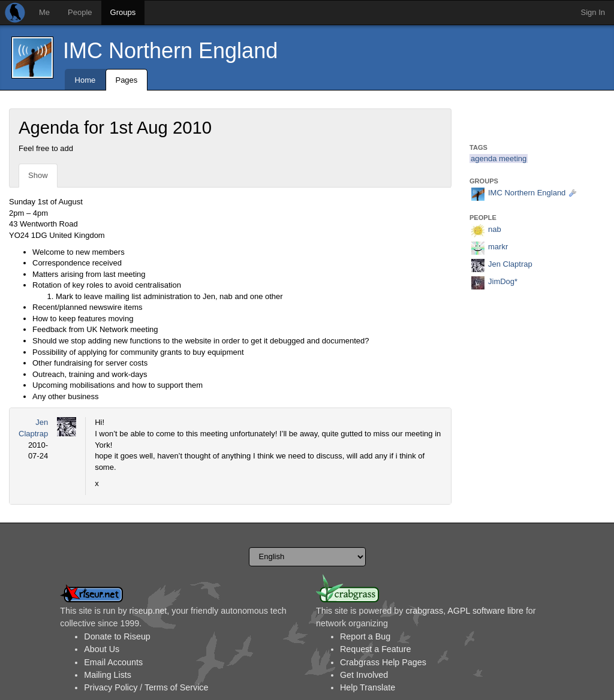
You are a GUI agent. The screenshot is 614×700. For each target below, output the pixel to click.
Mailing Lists (108, 675)
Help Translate (368, 687)
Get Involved (364, 675)
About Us (102, 649)
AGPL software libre (485, 611)
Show (38, 175)
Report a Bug (365, 636)
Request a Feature (375, 649)
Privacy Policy (111, 687)
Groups (123, 12)
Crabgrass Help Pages (383, 662)
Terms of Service (176, 687)
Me (44, 12)
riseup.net (148, 611)
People (80, 12)
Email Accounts (113, 662)
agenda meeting (499, 159)
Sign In (593, 12)
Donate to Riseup (117, 636)
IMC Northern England (170, 51)
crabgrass (424, 611)
